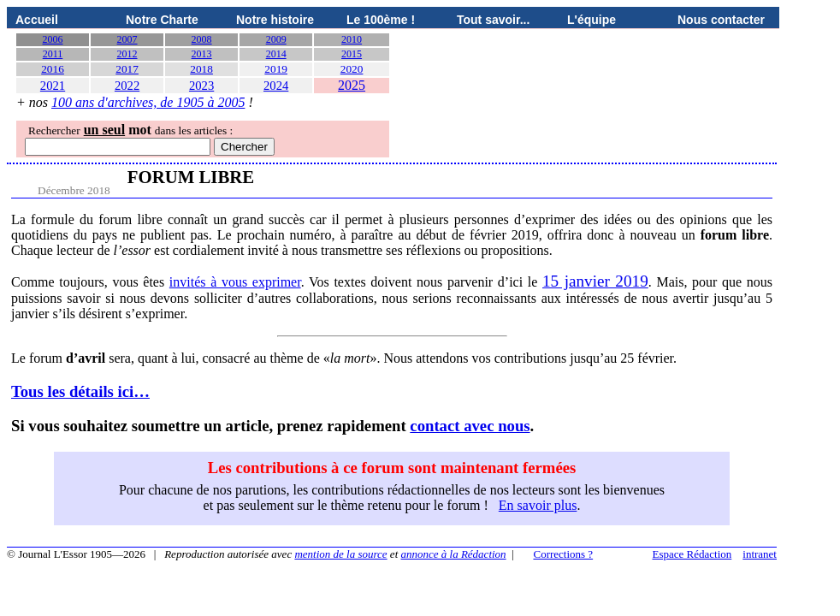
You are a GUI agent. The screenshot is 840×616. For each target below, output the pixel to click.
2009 (276, 39)
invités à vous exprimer (235, 282)
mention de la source (340, 554)
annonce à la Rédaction (454, 554)
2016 (53, 69)
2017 (127, 69)
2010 (352, 39)
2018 (201, 69)
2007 (127, 39)
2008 (202, 39)
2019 (276, 69)
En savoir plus (538, 505)
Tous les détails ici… (80, 391)
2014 (276, 54)
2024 (276, 86)
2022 (127, 86)
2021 (53, 86)
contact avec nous (470, 426)
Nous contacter (721, 20)
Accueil (37, 20)
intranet (760, 554)
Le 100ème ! (381, 20)
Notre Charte (162, 20)
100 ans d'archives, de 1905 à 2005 (148, 102)
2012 (127, 54)
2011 (53, 54)
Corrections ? (563, 554)
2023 (201, 86)
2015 (352, 54)
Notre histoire (275, 20)
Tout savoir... (493, 20)
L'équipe (592, 20)
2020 (352, 69)
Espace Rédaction (692, 554)
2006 (53, 39)
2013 (202, 54)
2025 (352, 85)
